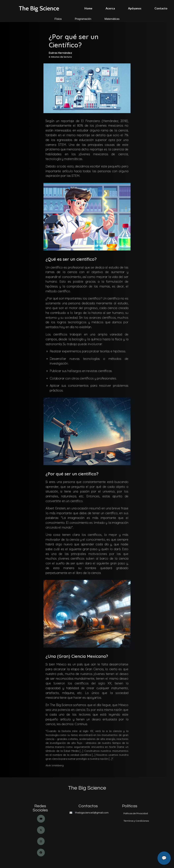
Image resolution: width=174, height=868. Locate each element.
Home (88, 8)
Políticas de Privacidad (136, 813)
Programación (83, 19)
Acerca (110, 8)
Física (58, 19)
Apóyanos (135, 8)
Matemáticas (112, 19)
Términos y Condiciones (136, 821)
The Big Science (39, 8)
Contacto (161, 8)
